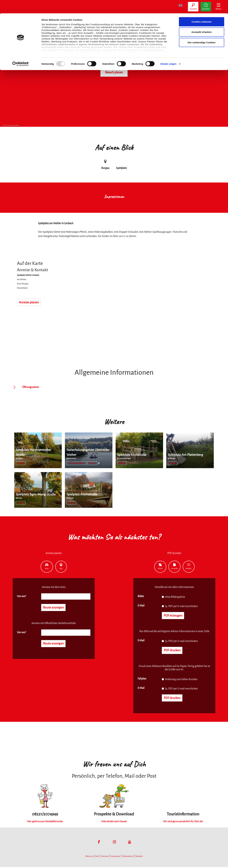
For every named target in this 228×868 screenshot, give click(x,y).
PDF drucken (173, 651)
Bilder (141, 596)
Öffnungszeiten (31, 387)
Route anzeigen (54, 608)
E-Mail (141, 606)
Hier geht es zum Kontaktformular (45, 822)
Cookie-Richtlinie (136, 40)
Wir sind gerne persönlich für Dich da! (183, 822)
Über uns (89, 857)
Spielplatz (21, 463)
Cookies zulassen (202, 8)
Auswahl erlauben (202, 19)
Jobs (97, 857)
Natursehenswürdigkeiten (77, 463)
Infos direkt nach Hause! (114, 822)
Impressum (115, 857)
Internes (105, 857)
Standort (139, 857)
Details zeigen (168, 51)
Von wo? (21, 596)
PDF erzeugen (174, 616)
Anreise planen (30, 303)
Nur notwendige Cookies (202, 29)
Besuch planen (114, 72)
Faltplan (142, 679)
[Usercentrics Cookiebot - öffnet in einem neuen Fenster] (21, 51)
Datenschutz (128, 857)
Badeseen (92, 463)
